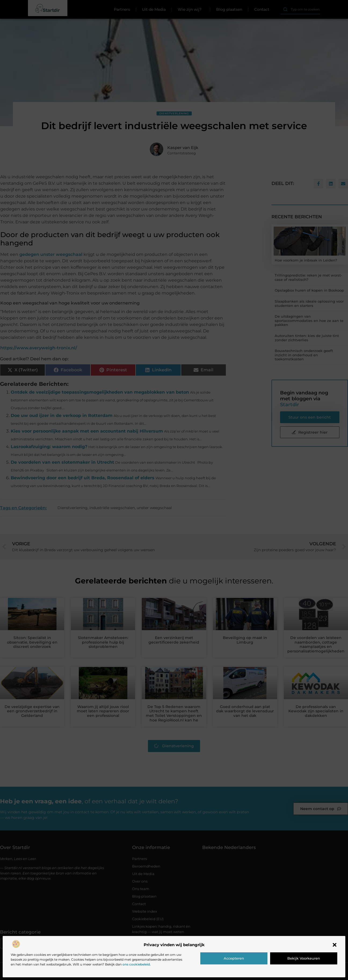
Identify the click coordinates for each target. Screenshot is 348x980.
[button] (335, 945)
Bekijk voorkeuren (304, 958)
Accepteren (234, 958)
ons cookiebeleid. (137, 964)
